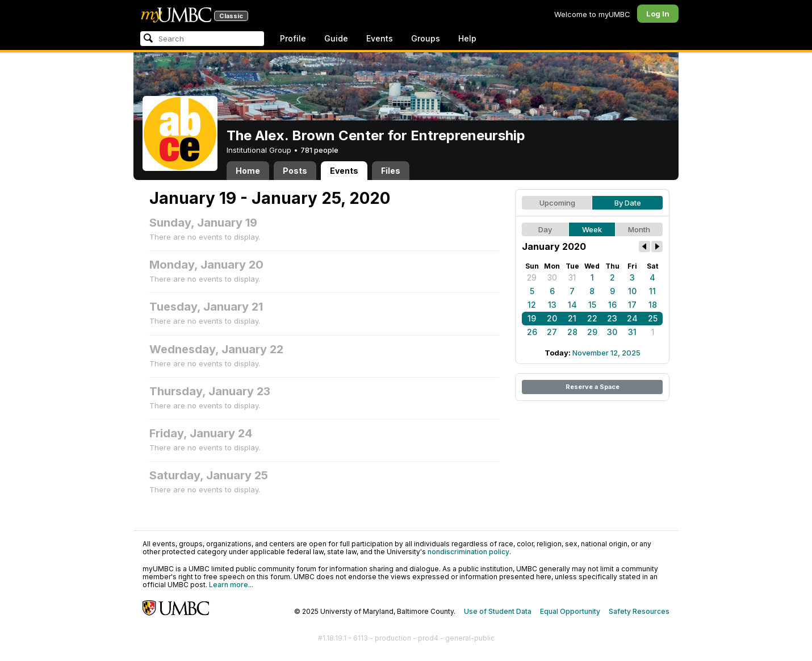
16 (612, 305)
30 (552, 277)
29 (532, 277)
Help (467, 38)
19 (532, 318)
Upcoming (557, 203)
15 (592, 305)
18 (653, 305)
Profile (293, 38)
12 (532, 305)
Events (380, 38)
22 (592, 318)
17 (632, 305)
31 (572, 277)
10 (632, 291)
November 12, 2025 (606, 353)
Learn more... (231, 585)
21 (572, 318)
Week (592, 229)
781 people (319, 150)
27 (552, 332)
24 (632, 318)
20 (552, 318)
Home (248, 171)
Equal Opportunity (570, 611)
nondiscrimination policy (468, 552)
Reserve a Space (593, 387)
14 (572, 305)
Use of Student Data (498, 611)
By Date (628, 203)
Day (545, 229)
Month (639, 229)
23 (612, 318)
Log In (658, 14)
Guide (336, 38)
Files (391, 171)
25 (653, 318)
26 (532, 332)
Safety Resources (639, 611)
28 (572, 332)
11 (652, 291)
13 (552, 305)
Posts (295, 171)
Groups (426, 38)
